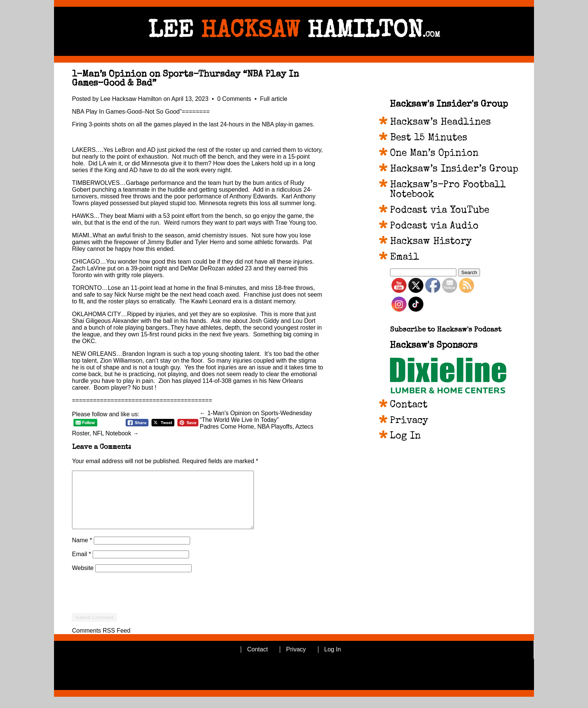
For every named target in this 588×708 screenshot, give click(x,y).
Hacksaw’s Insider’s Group (454, 169)
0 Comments (235, 99)
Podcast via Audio (434, 226)
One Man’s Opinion (434, 154)
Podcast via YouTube (440, 211)
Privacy (409, 421)
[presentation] (129, 618)
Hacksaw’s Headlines (440, 123)
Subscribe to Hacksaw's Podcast (446, 330)
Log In (405, 436)
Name (82, 551)
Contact (409, 405)
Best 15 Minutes (429, 138)
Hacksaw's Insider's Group (449, 105)
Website (83, 579)
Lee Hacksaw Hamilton (131, 99)
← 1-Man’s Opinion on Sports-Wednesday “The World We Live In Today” (256, 416)
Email (82, 565)
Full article (274, 99)
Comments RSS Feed (101, 642)
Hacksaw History (431, 242)
